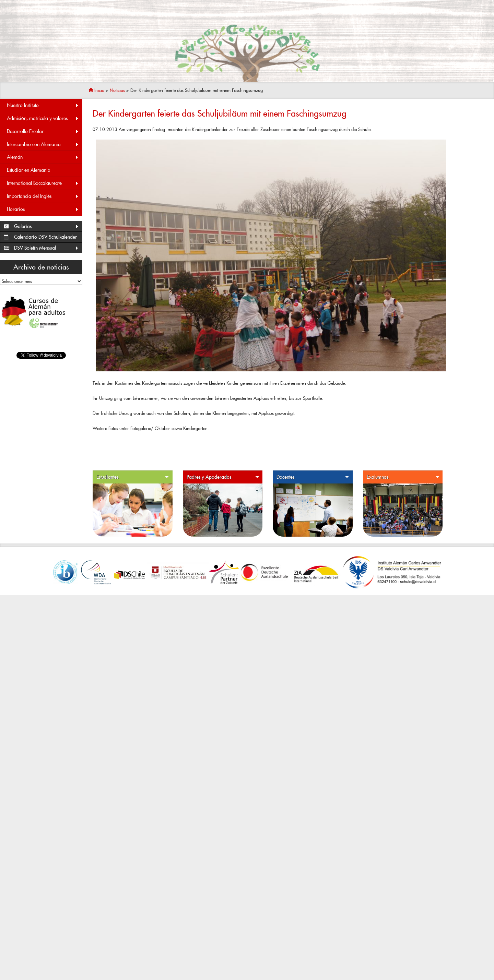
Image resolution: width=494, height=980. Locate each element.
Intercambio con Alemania (43, 145)
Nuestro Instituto (43, 105)
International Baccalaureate (43, 183)
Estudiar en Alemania (29, 170)
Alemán (43, 157)
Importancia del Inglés (43, 196)
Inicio (96, 90)
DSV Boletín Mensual (46, 248)
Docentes (313, 477)
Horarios (43, 209)
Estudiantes (133, 477)
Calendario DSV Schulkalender (45, 237)
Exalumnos (403, 477)
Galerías (46, 226)
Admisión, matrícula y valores (43, 118)
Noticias (117, 90)
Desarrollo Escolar (43, 132)
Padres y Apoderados (223, 477)
